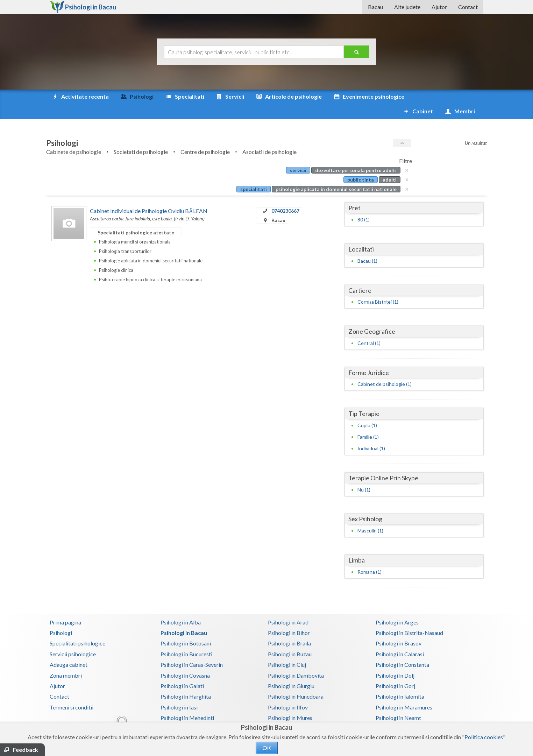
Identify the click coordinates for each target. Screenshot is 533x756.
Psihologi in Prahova (292, 713)
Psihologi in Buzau (290, 639)
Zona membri (66, 661)
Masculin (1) (370, 516)
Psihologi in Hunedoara (296, 682)
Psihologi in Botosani (186, 628)
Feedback (26, 750)
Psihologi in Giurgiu (291, 671)
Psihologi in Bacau (184, 618)
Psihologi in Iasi (179, 693)
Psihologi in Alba (181, 607)
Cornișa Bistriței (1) (378, 287)
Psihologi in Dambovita (296, 661)
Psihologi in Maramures (404, 693)
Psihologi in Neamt (398, 703)
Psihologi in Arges (397, 607)
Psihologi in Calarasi (400, 639)
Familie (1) (368, 422)
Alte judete (407, 7)
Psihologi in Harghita (186, 682)
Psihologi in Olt (179, 713)
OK (267, 748)
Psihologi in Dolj (395, 661)
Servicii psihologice (73, 639)
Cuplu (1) (367, 411)
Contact (468, 7)
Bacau (375, 7)
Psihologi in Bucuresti (186, 639)
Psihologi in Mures (290, 703)
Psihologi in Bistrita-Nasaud (409, 618)
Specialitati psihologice (77, 628)
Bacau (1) (367, 246)
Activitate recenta (80, 97)
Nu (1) (364, 475)
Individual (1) (371, 434)
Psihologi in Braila (289, 628)
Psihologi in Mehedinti (187, 703)
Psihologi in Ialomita (400, 682)
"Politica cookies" (484, 737)
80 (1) (364, 205)
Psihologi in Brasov (399, 628)
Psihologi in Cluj (287, 650)
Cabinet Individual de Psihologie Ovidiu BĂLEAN (149, 196)
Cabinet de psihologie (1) (385, 369)
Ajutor (439, 7)
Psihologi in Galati (182, 671)
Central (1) (369, 328)
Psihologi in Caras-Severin (192, 650)
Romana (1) (369, 557)
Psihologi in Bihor (289, 618)
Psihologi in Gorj (395, 671)
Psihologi (61, 618)
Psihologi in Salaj (396, 713)
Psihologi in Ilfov (288, 693)
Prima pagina (65, 607)
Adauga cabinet (69, 650)
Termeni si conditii (72, 693)
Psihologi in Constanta (402, 650)
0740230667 (285, 196)
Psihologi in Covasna (185, 661)
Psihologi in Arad (288, 607)
